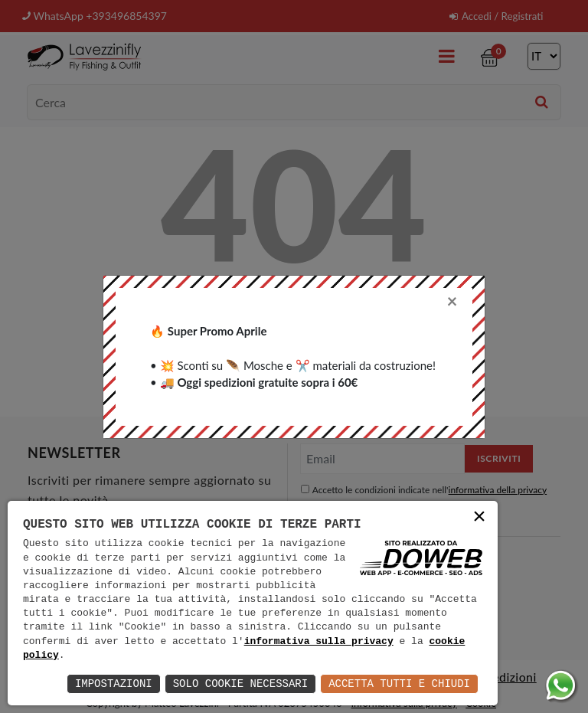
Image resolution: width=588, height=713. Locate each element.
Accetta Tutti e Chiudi (399, 684)
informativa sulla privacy (319, 642)
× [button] (479, 518)
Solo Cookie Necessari (240, 684)
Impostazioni (114, 684)
